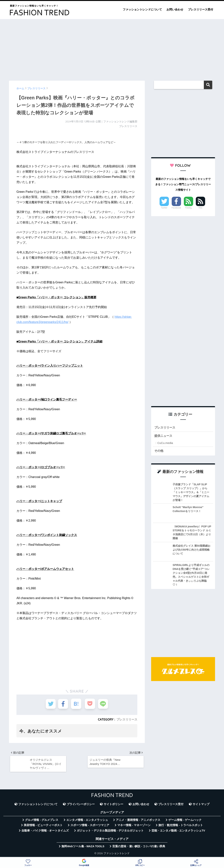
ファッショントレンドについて (142, 9)
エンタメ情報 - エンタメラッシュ (87, 821)
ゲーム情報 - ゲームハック (185, 821)
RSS (200, 208)
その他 (159, 451)
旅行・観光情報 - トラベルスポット (181, 826)
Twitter (164, 208)
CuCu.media (165, 443)
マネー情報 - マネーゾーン (134, 826)
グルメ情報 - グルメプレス (42, 821)
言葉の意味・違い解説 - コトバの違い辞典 (139, 847)
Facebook (176, 208)
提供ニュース (164, 436)
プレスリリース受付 (201, 9)
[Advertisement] (112, 48)
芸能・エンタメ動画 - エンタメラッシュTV (178, 831)
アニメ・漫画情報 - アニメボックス (138, 821)
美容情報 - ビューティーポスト (43, 826)
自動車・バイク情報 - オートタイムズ (45, 831)
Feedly (189, 208)
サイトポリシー (113, 805)
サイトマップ (201, 805)
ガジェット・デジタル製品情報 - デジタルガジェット (110, 831)
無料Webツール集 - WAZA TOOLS (83, 847)
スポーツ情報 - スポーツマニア (90, 826)
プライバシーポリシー (81, 805)
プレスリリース (127, 719)
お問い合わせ (175, 9)
